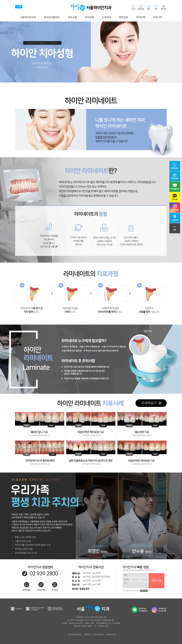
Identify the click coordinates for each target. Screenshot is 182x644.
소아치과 (106, 18)
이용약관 (87, 635)
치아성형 (89, 18)
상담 (149, 7)
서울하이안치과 (28, 18)
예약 (156, 7)
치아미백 (141, 18)
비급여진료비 (112, 635)
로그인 (133, 7)
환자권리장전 (99, 635)
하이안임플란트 (52, 18)
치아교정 (72, 18)
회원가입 (141, 7)
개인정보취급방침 (131, 591)
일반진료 (123, 18)
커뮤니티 (158, 18)
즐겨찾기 (164, 7)
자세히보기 (144, 591)
